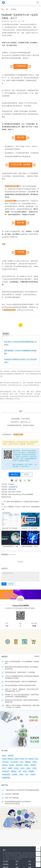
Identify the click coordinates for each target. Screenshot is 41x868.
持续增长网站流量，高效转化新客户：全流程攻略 (20, 672)
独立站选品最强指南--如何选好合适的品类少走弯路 (20, 685)
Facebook (14, 9)
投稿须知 (6, 864)
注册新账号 (11, 584)
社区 (30, 861)
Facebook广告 (13, 487)
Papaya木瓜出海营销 (20, 606)
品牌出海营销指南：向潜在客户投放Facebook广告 (30, 546)
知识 (3, 9)
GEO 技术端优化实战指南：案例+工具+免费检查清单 (21, 682)
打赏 (26, 474)
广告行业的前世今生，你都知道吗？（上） (11, 546)
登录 (4, 584)
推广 (7, 9)
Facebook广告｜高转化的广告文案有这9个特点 (30, 528)
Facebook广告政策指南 (12, 794)
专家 (30, 864)
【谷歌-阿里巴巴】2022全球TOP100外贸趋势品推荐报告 (22, 790)
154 (7, 626)
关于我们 (6, 861)
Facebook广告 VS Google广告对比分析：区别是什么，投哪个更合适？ (11, 528)
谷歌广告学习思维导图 (12, 798)
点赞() (15, 474)
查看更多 (37, 656)
